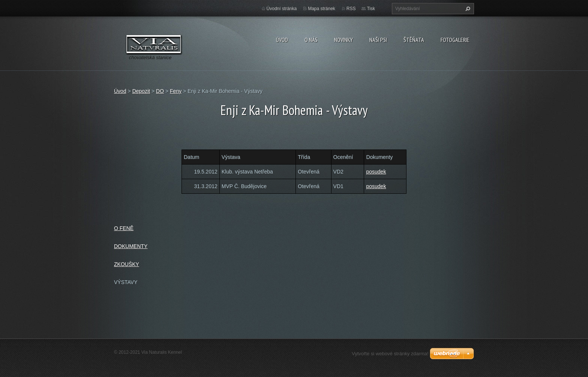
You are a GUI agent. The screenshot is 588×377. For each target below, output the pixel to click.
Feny (176, 91)
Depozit (141, 91)
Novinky (343, 40)
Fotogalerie (455, 40)
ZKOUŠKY (127, 264)
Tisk (371, 9)
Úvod (282, 40)
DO (160, 91)
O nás (311, 40)
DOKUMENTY (131, 246)
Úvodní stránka (282, 9)
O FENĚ (124, 228)
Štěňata (414, 40)
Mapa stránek (322, 9)
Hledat (467, 9)
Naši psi (378, 40)
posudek (376, 172)
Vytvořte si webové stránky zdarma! (390, 354)
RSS (351, 9)
